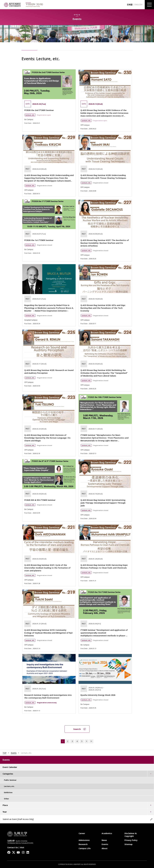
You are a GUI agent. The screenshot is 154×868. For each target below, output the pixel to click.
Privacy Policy (131, 840)
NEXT (87, 741)
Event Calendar (10, 767)
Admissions (84, 840)
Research (83, 844)
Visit (22, 847)
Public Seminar (10, 780)
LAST (91, 741)
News (104, 840)
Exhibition (8, 793)
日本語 (130, 5)
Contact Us (13, 847)
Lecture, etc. (9, 786)
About (105, 848)
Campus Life (85, 848)
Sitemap (128, 844)
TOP (5, 753)
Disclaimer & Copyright (131, 835)
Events (14, 753)
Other (6, 799)
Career (82, 833)
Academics (107, 833)
